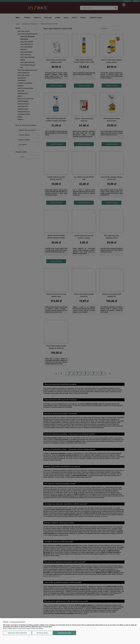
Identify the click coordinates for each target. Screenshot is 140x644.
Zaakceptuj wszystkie (64, 633)
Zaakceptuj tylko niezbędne (17, 633)
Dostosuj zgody (42, 633)
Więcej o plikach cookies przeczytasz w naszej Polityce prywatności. (23, 628)
